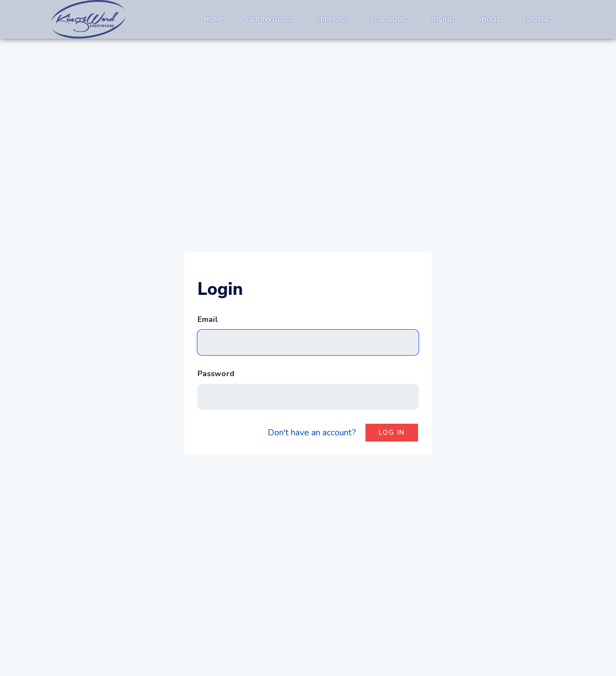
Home (214, 19)
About (489, 19)
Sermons (333, 19)
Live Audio (390, 19)
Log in (392, 433)
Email (208, 319)
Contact (538, 19)
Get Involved (270, 19)
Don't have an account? (312, 433)
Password (216, 374)
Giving (443, 19)
